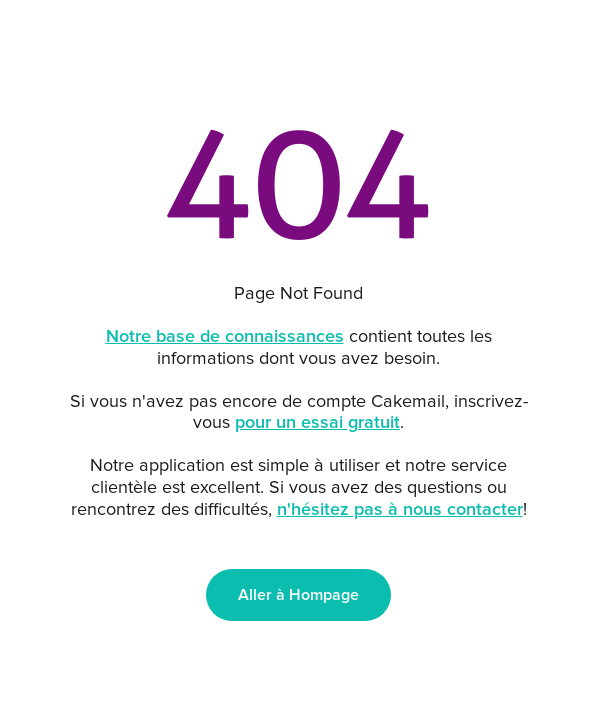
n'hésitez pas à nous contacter (400, 510)
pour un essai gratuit (317, 423)
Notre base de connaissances (225, 337)
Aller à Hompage (298, 595)
